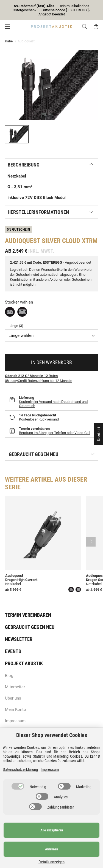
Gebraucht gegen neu (30, 627)
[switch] (18, 786)
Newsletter (19, 639)
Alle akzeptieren (52, 830)
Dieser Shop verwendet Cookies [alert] (52, 735)
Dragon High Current (21, 580)
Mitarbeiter (15, 687)
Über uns (13, 698)
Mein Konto (16, 709)
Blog (9, 676)
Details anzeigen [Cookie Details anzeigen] (51, 862)
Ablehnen (51, 849)
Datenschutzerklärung (20, 769)
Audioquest (14, 576)
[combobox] (51, 335)
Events (13, 651)
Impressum (15, 721)
